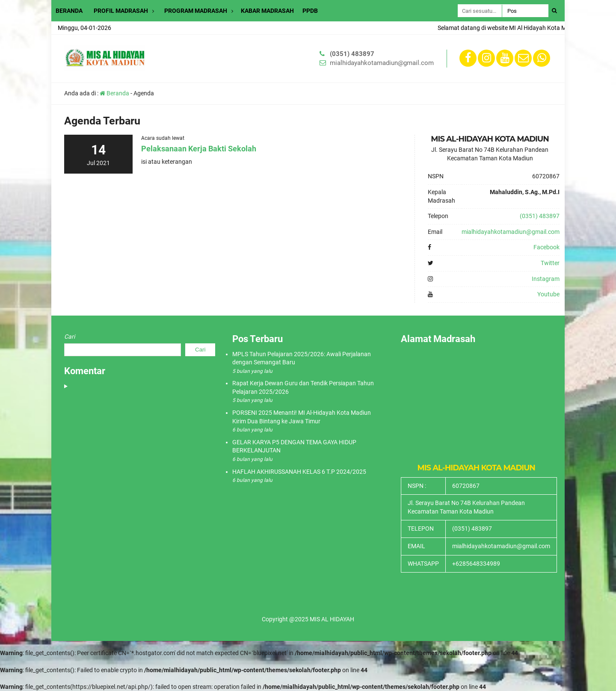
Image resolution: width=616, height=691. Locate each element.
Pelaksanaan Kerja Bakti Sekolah (199, 149)
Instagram (546, 279)
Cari (70, 337)
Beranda (114, 93)
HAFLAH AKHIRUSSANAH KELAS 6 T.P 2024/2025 (299, 472)
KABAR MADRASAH (267, 11)
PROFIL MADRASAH (121, 11)
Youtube (548, 294)
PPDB (310, 11)
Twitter (550, 263)
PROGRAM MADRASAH (196, 11)
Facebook (546, 247)
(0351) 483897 (352, 54)
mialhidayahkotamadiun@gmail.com (382, 63)
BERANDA (69, 11)
